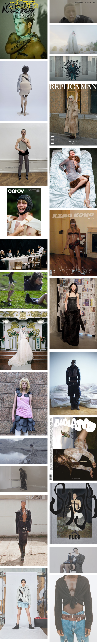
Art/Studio (88, 2)
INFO (94, 2)
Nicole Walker (79, 2)
